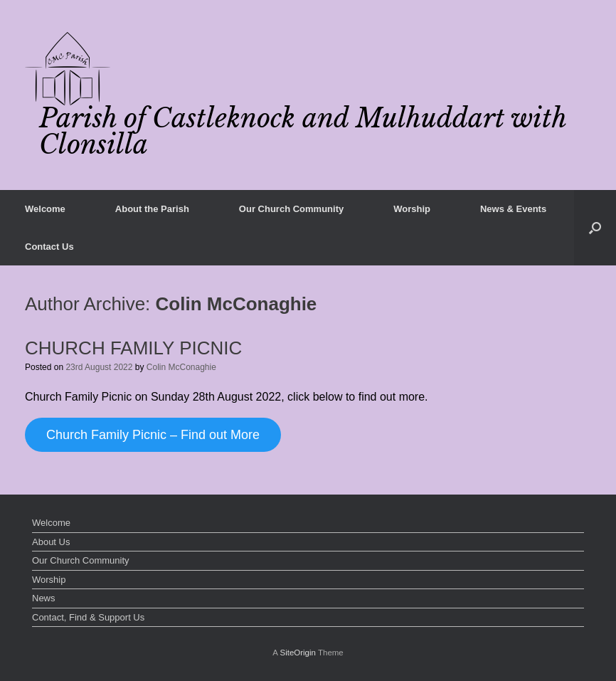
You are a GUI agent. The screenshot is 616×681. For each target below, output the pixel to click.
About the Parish (152, 209)
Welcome (45, 209)
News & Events (513, 209)
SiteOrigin (298, 653)
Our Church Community (291, 209)
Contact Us (49, 247)
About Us (51, 542)
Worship (412, 209)
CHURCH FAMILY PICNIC (133, 348)
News (44, 598)
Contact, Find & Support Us (88, 617)
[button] (595, 228)
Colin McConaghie (237, 304)
